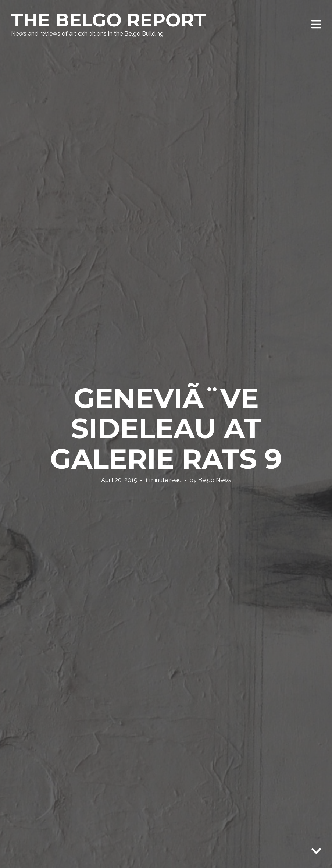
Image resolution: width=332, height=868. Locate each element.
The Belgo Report (109, 20)
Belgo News (215, 480)
